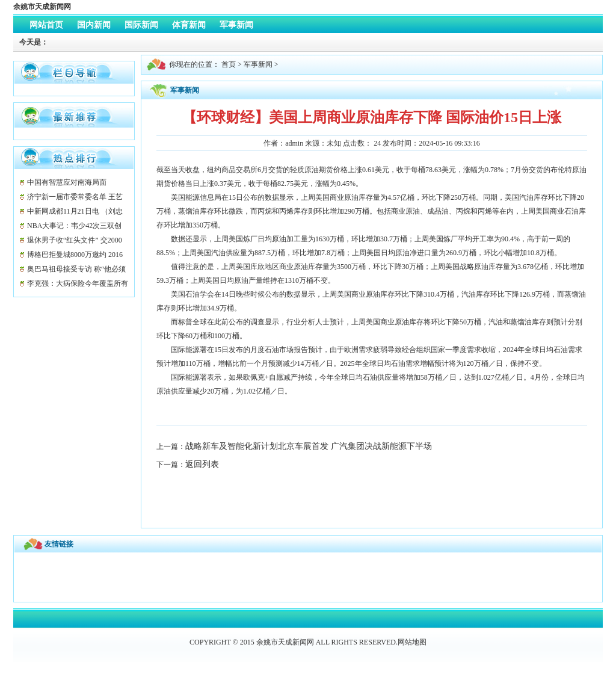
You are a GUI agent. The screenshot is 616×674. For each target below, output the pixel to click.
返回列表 (202, 464)
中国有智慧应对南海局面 (67, 182)
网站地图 (412, 642)
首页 (229, 64)
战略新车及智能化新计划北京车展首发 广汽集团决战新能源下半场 (309, 446)
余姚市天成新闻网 (42, 7)
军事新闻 (258, 64)
